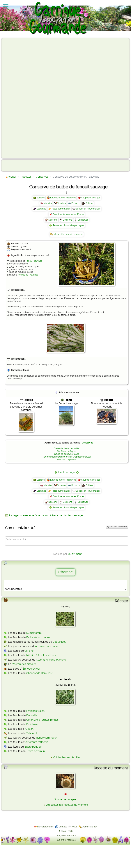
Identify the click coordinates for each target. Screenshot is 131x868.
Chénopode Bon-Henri (40, 673)
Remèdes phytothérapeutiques (68, 225)
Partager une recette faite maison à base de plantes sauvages (46, 515)
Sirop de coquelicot (67, 460)
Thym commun (36, 751)
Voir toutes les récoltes (67, 757)
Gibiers (90, 203)
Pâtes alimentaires (61, 209)
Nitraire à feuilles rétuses (41, 655)
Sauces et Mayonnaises (88, 209)
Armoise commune (46, 646)
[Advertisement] (18, 98)
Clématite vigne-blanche (51, 660)
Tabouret (32, 733)
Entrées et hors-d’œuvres (63, 198)
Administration (90, 827)
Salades (41, 198)
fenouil (69, 234)
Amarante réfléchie (37, 742)
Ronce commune (46, 738)
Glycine (29, 651)
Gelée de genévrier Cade (67, 454)
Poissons (76, 203)
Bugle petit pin (33, 747)
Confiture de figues (67, 451)
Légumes (41, 209)
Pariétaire (32, 724)
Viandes (48, 203)
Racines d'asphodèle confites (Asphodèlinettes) (67, 457)
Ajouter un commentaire (117, 527)
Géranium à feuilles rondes (42, 720)
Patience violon (35, 711)
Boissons (68, 220)
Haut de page (67, 472)
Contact (63, 827)
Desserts (53, 220)
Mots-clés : (60, 234)
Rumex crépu (34, 633)
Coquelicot (59, 642)
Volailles (62, 203)
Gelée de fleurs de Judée (67, 448)
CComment (75, 554)
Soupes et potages (91, 198)
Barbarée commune (38, 637)
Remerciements (45, 827)
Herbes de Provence (28, 275)
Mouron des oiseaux (24, 664)
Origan (29, 729)
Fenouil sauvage (34, 261)
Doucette (32, 715)
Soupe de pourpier (65, 799)
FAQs (75, 827)
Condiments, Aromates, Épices (68, 214)
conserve (78, 234)
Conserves (83, 220)
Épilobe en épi (31, 669)
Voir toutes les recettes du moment (67, 805)
